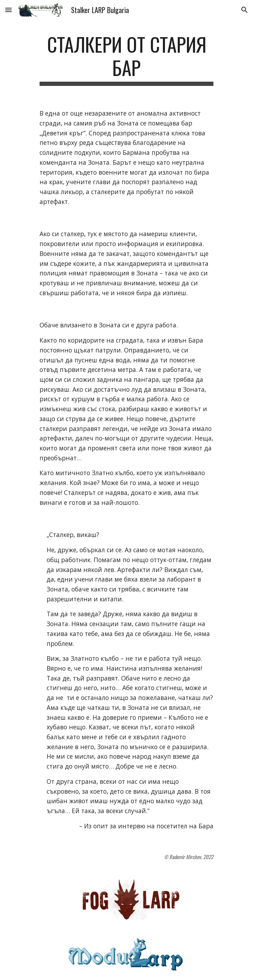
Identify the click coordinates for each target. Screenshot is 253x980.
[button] (8, 10)
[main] (126, 59)
